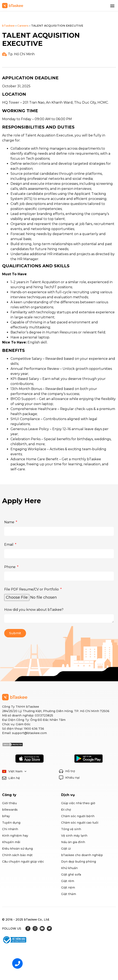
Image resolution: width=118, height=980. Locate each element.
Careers (23, 26)
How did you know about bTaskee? (34, 610)
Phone (10, 567)
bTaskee (8, 26)
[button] (112, 6)
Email (9, 545)
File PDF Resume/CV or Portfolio (32, 589)
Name (10, 522)
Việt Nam (17, 771)
